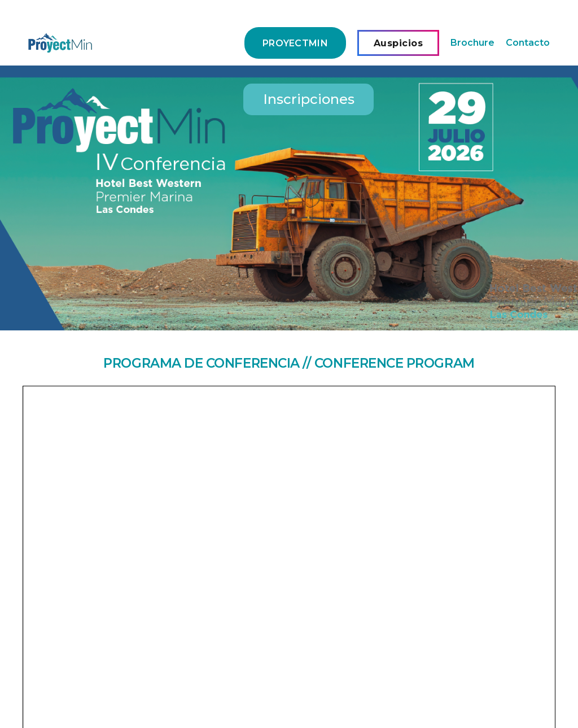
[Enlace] (60, 43)
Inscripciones (309, 99)
